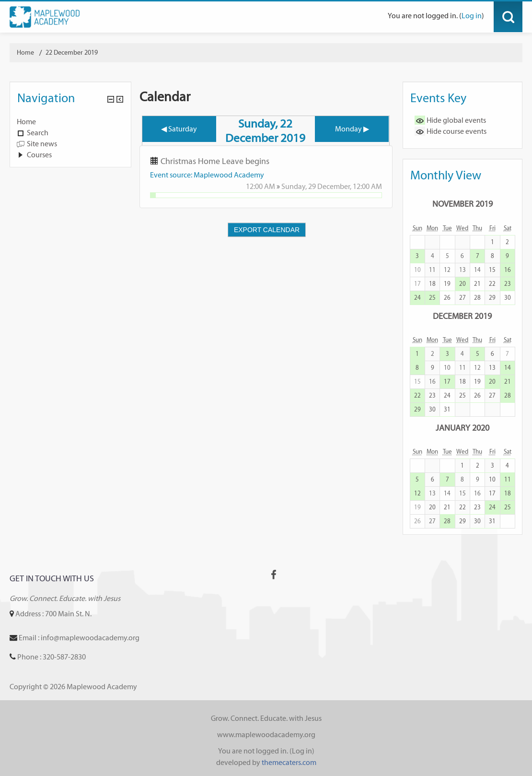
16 (508, 270)
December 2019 (462, 316)
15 (492, 270)
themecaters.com (289, 762)
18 (432, 284)
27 (463, 298)
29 (492, 298)
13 (492, 368)
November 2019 (463, 204)
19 (447, 284)
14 (508, 368)
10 (492, 479)
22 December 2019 (72, 53)
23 (508, 284)
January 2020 (463, 428)
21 (477, 284)
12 (417, 493)
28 (477, 298)
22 (492, 284)
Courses (39, 155)
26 (447, 298)
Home (26, 122)
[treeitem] (70, 122)
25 (432, 298)
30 (508, 298)
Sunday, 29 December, (317, 186)
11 (508, 479)
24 (417, 298)
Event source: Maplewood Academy (207, 175)
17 (447, 382)
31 (447, 409)
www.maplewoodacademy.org (266, 735)
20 (463, 284)
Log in (472, 16)
